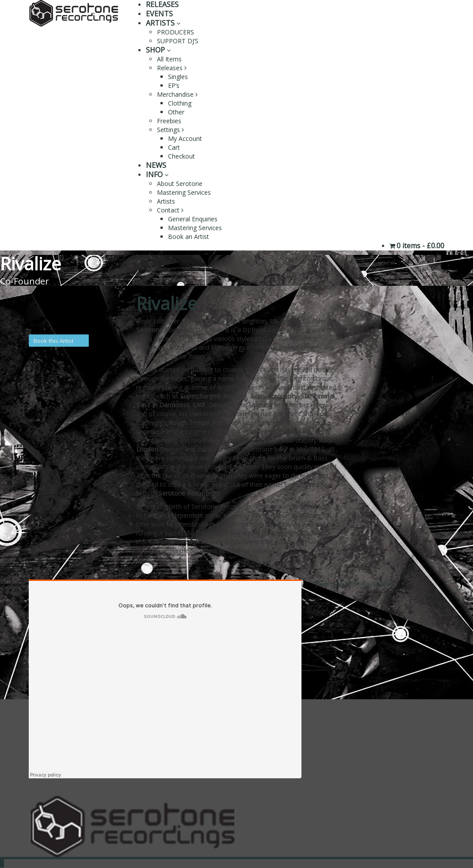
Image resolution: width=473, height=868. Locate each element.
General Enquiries (193, 219)
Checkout (181, 156)
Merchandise (177, 94)
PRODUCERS (175, 32)
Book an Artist (189, 237)
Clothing (180, 103)
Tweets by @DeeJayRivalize (354, 584)
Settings (170, 130)
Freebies (169, 121)
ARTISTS (163, 23)
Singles (178, 77)
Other (176, 112)
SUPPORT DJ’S (178, 41)
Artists (166, 201)
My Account (185, 138)
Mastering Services (184, 192)
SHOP (158, 50)
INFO (157, 174)
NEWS (156, 165)
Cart (174, 147)
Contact (170, 210)
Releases (172, 68)
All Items (169, 59)
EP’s (174, 85)
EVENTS (159, 14)
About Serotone (180, 184)
